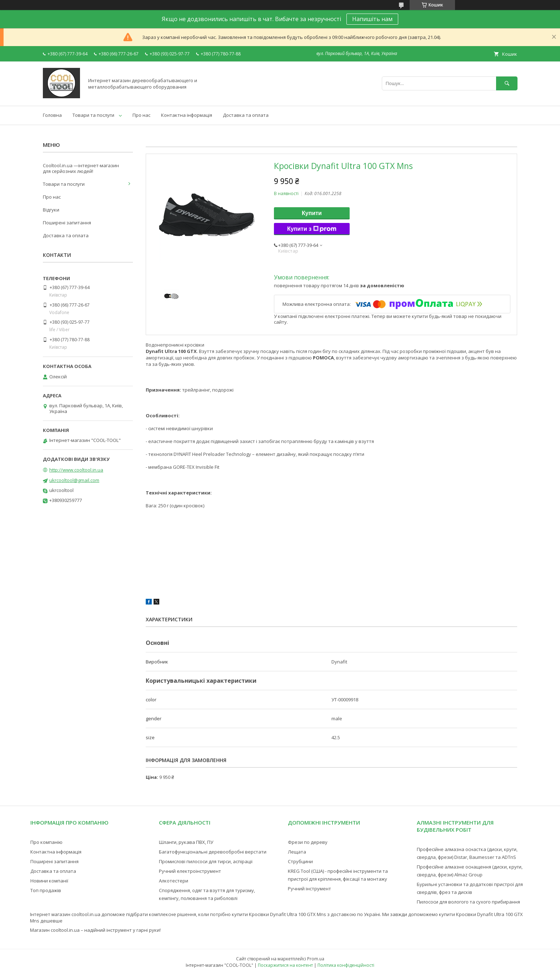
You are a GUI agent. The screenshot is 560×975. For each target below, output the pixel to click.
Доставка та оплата (246, 115)
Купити (312, 213)
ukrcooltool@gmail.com (74, 480)
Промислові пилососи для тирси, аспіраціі (206, 861)
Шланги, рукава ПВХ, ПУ (186, 842)
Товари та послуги (93, 115)
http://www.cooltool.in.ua (76, 470)
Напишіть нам (372, 19)
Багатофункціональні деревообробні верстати (213, 852)
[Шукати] (507, 83)
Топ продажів (46, 890)
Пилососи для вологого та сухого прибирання (468, 902)
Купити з (312, 229)
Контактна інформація (187, 115)
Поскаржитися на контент (285, 965)
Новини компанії (49, 881)
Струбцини (300, 861)
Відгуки (51, 210)
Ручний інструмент (309, 889)
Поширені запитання (67, 223)
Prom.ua (316, 959)
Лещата (297, 852)
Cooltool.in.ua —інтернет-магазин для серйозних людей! (81, 168)
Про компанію (46, 842)
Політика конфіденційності (346, 965)
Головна (52, 115)
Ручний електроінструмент (190, 871)
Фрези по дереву (308, 842)
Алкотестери (174, 881)
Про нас (141, 115)
